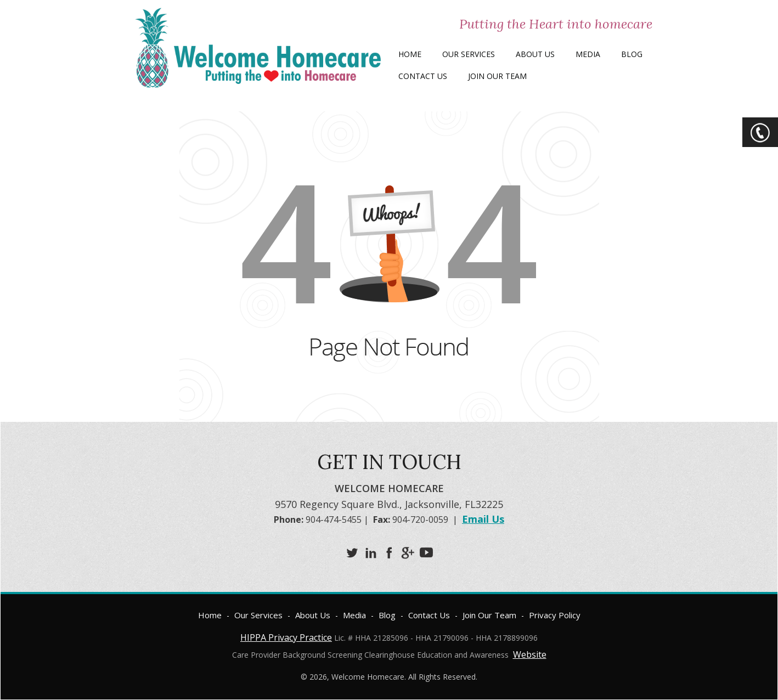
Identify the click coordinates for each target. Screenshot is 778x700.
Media (588, 54)
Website (530, 654)
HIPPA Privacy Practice (286, 637)
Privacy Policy (555, 615)
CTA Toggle (760, 132)
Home (410, 54)
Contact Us (423, 76)
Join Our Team (497, 76)
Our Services (469, 54)
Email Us (483, 519)
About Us (535, 54)
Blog (632, 54)
